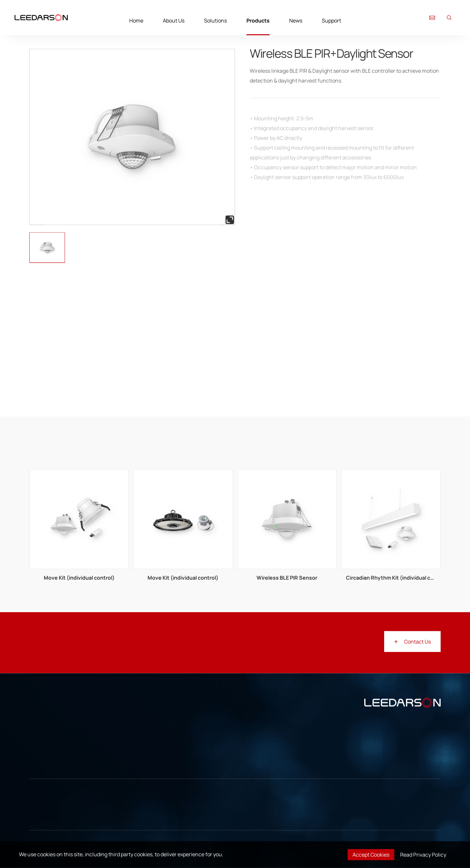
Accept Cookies (371, 855)
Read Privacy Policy (423, 855)
